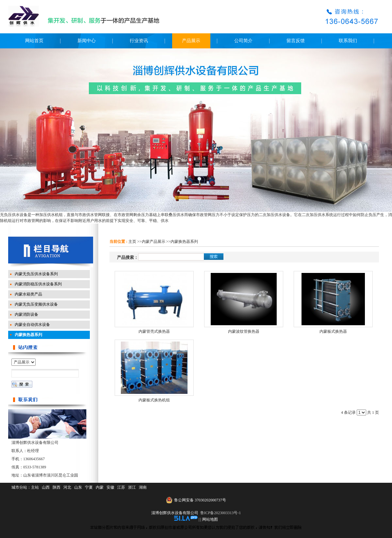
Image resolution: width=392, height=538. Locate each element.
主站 (35, 487)
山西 (46, 487)
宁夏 (89, 487)
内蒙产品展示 (154, 242)
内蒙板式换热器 (333, 331)
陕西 (57, 487)
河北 (67, 487)
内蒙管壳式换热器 (154, 331)
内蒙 (100, 487)
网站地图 (210, 519)
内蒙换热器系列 (184, 242)
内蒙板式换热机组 (154, 400)
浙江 (132, 487)
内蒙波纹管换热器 (244, 331)
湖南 (143, 487)
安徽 (110, 487)
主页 (132, 242)
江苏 (121, 487)
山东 (78, 487)
